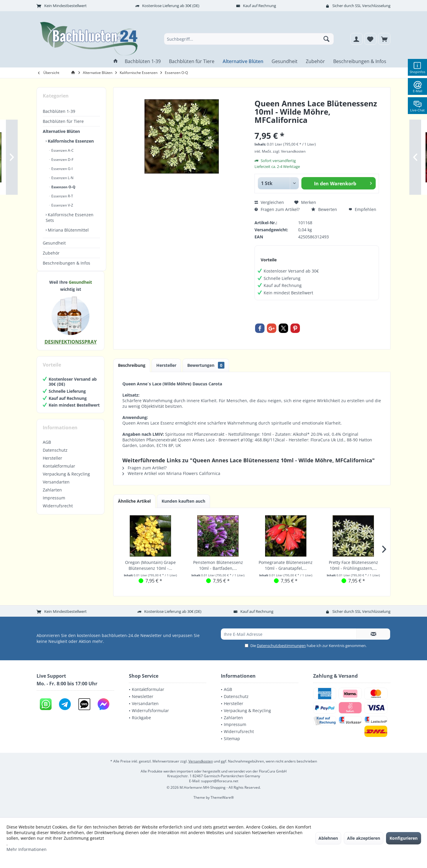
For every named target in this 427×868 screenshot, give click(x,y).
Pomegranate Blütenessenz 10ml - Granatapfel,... (286, 565)
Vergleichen (269, 202)
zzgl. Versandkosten (289, 151)
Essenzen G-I (61, 169)
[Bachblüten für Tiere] (192, 61)
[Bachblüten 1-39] (143, 61)
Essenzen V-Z (62, 205)
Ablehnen (328, 838)
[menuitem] (384, 39)
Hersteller (52, 464)
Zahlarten (52, 496)
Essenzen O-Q (63, 187)
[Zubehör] (315, 61)
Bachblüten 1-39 (59, 111)
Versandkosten (201, 761)
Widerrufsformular (150, 711)
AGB (47, 448)
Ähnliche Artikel (134, 501)
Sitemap (232, 739)
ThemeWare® (222, 797)
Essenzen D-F (62, 160)
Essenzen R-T (62, 196)
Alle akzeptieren (364, 838)
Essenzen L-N (62, 178)
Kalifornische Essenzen (70, 141)
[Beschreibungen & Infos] (360, 61)
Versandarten (56, 488)
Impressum (54, 504)
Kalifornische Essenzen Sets (70, 217)
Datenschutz (55, 456)
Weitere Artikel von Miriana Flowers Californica (171, 473)
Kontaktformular (59, 472)
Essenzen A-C (62, 150)
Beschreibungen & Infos (66, 263)
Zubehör (51, 253)
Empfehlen (362, 209)
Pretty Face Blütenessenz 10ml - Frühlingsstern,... (353, 565)
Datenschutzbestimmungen (281, 646)
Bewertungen (206, 365)
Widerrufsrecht (58, 512)
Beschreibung (132, 365)
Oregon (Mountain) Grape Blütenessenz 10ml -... (150, 565)
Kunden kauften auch (183, 501)
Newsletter (143, 696)
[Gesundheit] (285, 61)
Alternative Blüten (61, 131)
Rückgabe (141, 718)
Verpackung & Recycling (66, 480)
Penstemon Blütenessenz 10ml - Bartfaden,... (218, 565)
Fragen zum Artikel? (277, 209)
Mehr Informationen (27, 849)
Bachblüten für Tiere (63, 121)
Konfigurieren (404, 838)
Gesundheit (54, 243)
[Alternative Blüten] (243, 61)
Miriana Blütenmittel (68, 230)
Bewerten (324, 209)
